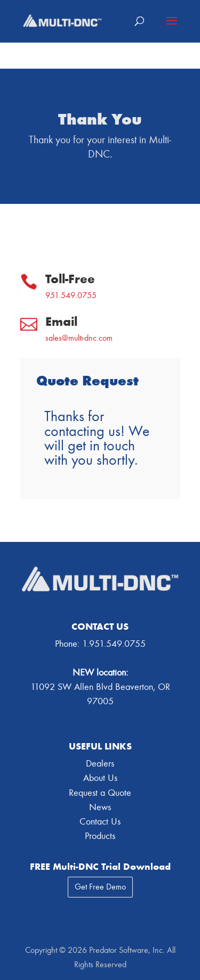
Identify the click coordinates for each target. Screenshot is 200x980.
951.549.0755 (71, 295)
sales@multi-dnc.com (79, 338)
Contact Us (100, 822)
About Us (100, 778)
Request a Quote (100, 793)
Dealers (100, 764)
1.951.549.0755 (114, 644)
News (100, 807)
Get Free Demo (100, 887)
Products (100, 836)
